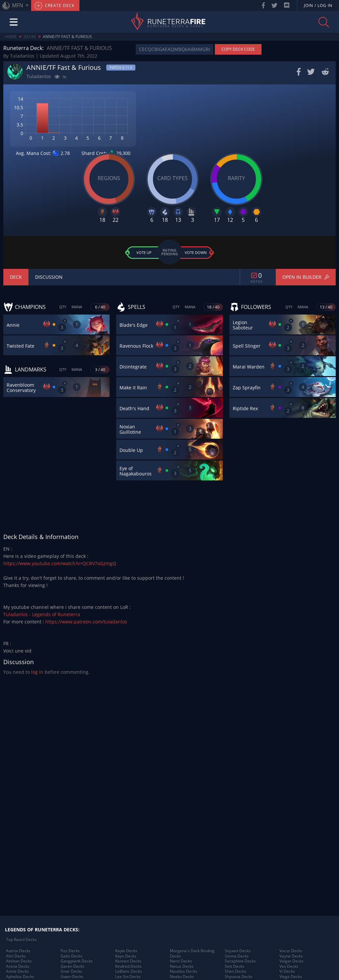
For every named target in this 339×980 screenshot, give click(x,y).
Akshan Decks (19, 961)
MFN (18, 5)
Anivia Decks (18, 966)
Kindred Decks (128, 966)
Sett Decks (235, 966)
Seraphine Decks (240, 961)
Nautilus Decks (184, 971)
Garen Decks (73, 966)
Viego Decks (291, 977)
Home (11, 37)
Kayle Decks (126, 951)
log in (37, 672)
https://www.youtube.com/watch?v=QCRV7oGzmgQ (60, 563)
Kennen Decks (128, 961)
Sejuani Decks (238, 951)
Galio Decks (72, 956)
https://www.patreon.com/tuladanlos (86, 622)
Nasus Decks (182, 966)
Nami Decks (181, 961)
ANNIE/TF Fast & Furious (67, 37)
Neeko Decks (182, 977)
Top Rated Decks (21, 940)
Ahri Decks (16, 956)
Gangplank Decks (77, 961)
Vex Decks (289, 966)
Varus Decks (291, 951)
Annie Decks (17, 971)
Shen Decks (236, 971)
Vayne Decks (291, 956)
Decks (30, 37)
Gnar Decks (71, 971)
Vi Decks (287, 971)
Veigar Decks (291, 961)
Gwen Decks (72, 977)
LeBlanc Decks (129, 971)
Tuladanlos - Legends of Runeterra (42, 614)
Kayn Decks (126, 956)
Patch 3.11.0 (121, 67)
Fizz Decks (70, 951)
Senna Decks (237, 956)
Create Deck (54, 6)
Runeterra (176, 22)
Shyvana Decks (239, 977)
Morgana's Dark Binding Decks (192, 953)
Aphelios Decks (20, 977)
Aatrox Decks (18, 951)
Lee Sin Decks (128, 977)
